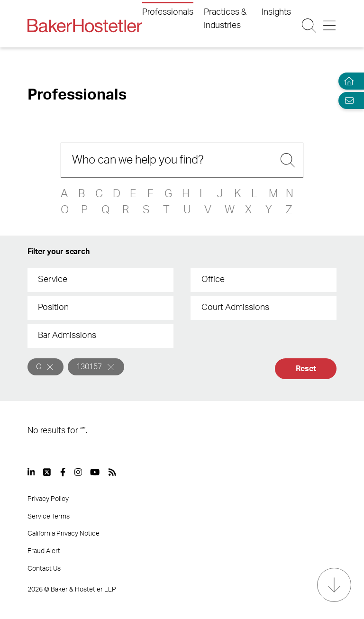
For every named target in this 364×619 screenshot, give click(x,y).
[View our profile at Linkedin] (31, 472)
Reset (306, 369)
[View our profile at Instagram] (78, 472)
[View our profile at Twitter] (47, 472)
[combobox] (100, 280)
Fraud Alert (44, 551)
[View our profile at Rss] (112, 472)
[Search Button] (309, 26)
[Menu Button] (329, 26)
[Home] (347, 81)
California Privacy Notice (64, 534)
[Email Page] (347, 100)
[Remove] (50, 367)
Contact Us (44, 569)
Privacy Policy (48, 499)
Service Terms (49, 517)
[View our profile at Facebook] (63, 472)
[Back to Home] (85, 26)
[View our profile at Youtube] (95, 472)
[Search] (182, 160)
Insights (276, 12)
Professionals (168, 12)
